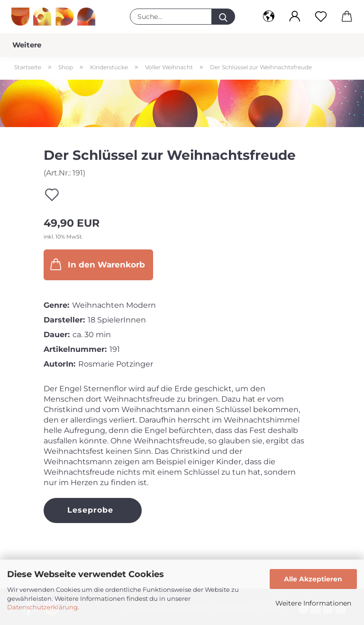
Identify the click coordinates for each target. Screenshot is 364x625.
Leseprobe (90, 510)
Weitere (27, 45)
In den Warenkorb (97, 264)
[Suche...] (223, 17)
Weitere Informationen (313, 603)
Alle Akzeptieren (313, 579)
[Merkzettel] (321, 17)
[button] (268, 17)
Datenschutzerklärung (42, 607)
